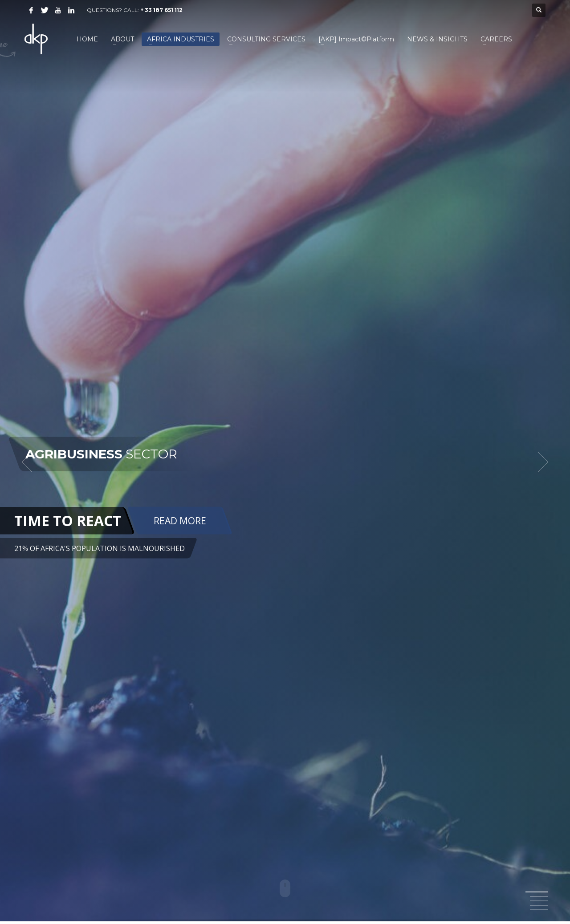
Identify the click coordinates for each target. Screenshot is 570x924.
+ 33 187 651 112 (161, 10)
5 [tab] (539, 910)
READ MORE (180, 520)
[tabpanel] (285, 462)
